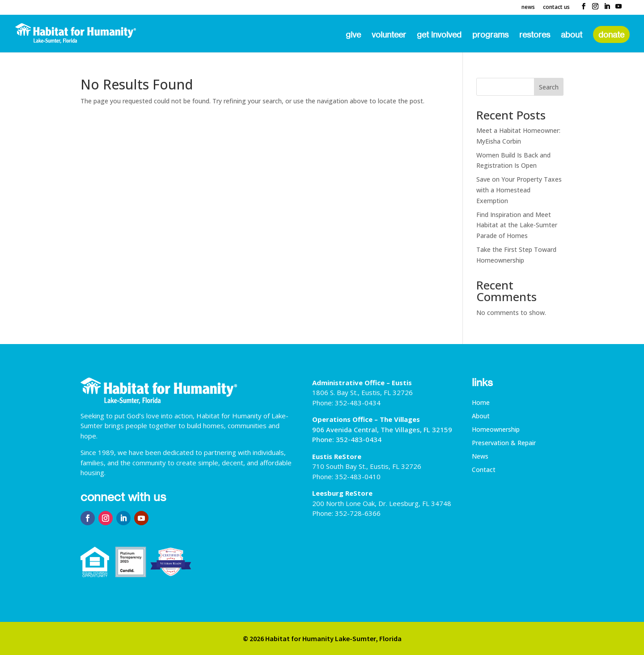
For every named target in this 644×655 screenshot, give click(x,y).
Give (353, 35)
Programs (490, 35)
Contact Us (556, 8)
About (572, 35)
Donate (611, 34)
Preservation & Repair (504, 443)
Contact (484, 470)
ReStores (535, 35)
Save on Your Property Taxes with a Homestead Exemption (519, 190)
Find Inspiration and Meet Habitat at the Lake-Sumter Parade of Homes (517, 225)
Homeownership (496, 430)
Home (481, 403)
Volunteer (389, 35)
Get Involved (439, 35)
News (528, 8)
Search (549, 87)
